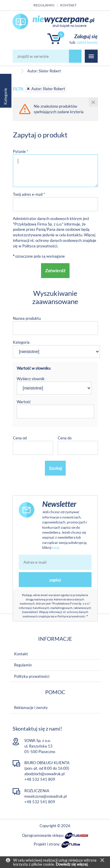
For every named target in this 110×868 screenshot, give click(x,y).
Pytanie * (21, 151)
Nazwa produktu (27, 318)
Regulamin (44, 5)
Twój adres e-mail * (29, 194)
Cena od (20, 438)
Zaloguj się (86, 36)
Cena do (65, 438)
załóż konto (87, 42)
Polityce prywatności (40, 246)
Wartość (24, 402)
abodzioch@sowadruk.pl (44, 774)
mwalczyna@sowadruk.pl (45, 796)
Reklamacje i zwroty (31, 708)
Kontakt (68, 5)
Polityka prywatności (32, 676)
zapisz (55, 580)
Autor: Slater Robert (46, 89)
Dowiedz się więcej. (72, 864)
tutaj (55, 547)
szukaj (75, 56)
